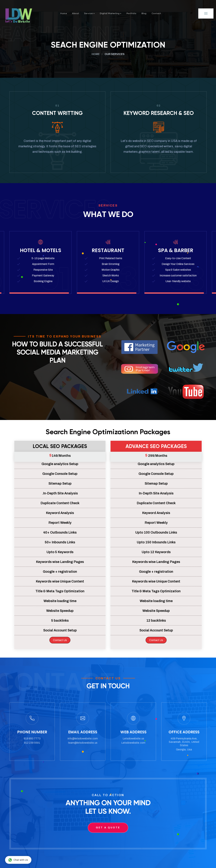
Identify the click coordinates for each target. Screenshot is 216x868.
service (81, 13)
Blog (155, 13)
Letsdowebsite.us (133, 738)
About (64, 13)
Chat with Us (18, 860)
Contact (171, 13)
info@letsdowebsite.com (83, 738)
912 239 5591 (32, 743)
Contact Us (60, 640)
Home (48, 13)
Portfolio (138, 13)
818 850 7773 (32, 738)
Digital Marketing (109, 13)
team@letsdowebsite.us (83, 743)
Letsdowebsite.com (133, 743)
